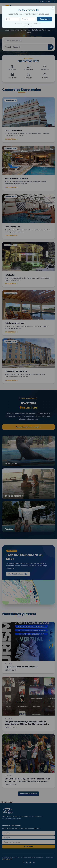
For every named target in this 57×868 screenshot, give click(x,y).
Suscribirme (45, 19)
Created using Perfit (29, 26)
